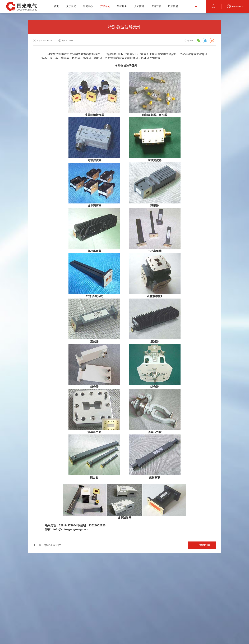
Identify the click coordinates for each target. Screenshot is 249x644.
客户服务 (122, 6)
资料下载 (156, 6)
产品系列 (105, 6)
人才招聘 (139, 6)
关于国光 (71, 6)
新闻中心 (88, 6)
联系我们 (173, 6)
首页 (56, 6)
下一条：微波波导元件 (47, 545)
